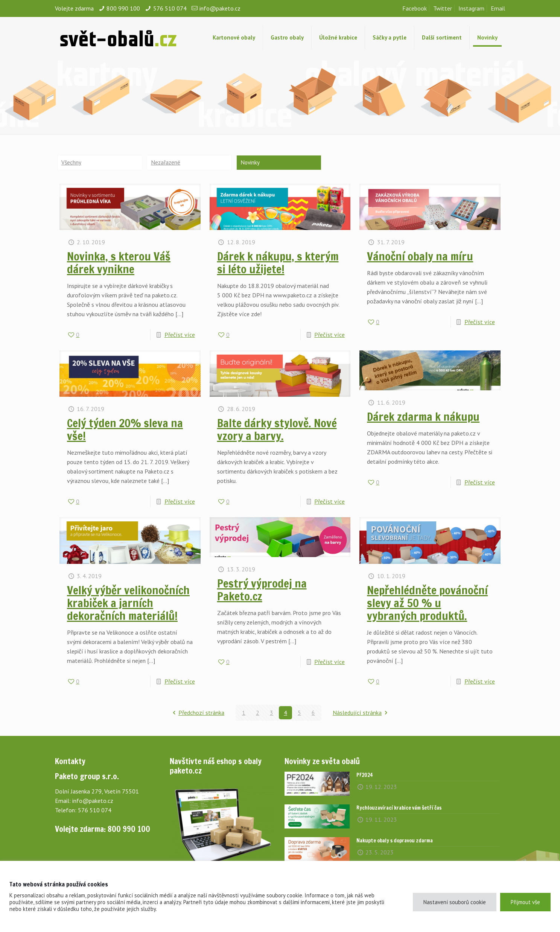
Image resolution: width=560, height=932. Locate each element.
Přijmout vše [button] (525, 902)
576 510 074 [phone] (170, 8)
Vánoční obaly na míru (420, 257)
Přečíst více (180, 335)
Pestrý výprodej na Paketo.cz (262, 590)
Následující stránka (361, 713)
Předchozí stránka (197, 713)
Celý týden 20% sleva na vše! (125, 430)
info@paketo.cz (93, 801)
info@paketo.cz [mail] (220, 8)
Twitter (443, 8)
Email (498, 8)
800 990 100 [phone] (123, 8)
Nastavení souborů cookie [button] (455, 902)
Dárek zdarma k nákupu (423, 417)
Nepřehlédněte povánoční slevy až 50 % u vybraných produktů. (427, 603)
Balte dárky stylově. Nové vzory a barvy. (277, 430)
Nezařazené (166, 163)
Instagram (471, 8)
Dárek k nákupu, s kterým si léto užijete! (278, 263)
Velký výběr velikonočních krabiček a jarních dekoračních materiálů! (128, 603)
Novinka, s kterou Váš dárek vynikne (119, 263)
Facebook (415, 8)
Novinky (250, 163)
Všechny (72, 163)
